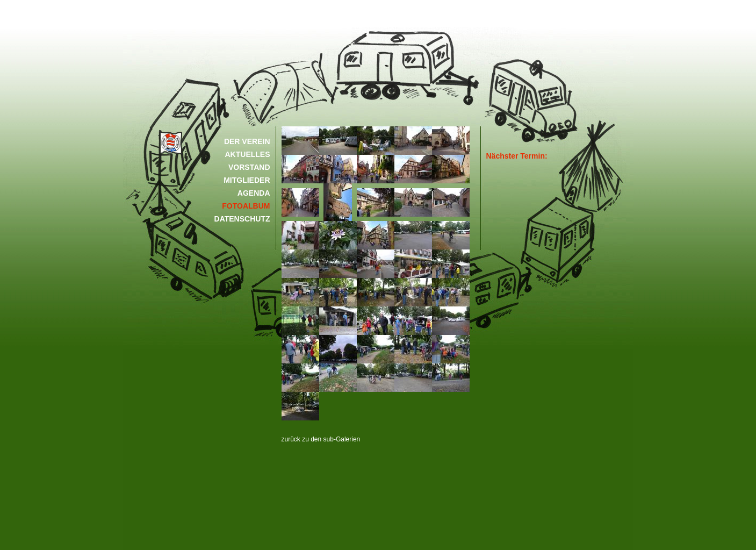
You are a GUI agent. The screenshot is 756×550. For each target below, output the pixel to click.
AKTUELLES (248, 154)
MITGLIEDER (247, 180)
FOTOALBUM (246, 206)
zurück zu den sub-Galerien (321, 439)
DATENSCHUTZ (242, 219)
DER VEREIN (247, 141)
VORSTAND (249, 167)
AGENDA (254, 193)
